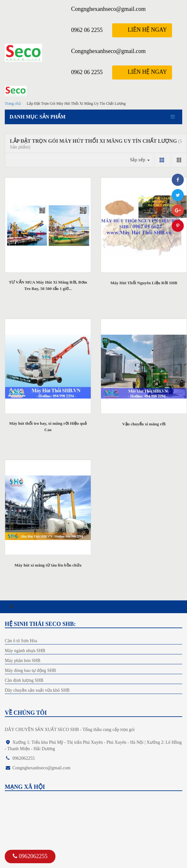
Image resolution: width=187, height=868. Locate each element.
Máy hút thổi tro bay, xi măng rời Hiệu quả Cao (48, 426)
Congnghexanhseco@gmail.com (108, 9)
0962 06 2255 (87, 30)
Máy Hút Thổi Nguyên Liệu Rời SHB (144, 283)
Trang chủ (13, 103)
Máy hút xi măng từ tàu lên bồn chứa (48, 565)
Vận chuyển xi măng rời (144, 424)
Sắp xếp (140, 160)
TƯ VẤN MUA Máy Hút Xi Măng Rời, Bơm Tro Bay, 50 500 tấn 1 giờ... (48, 285)
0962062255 (30, 856)
